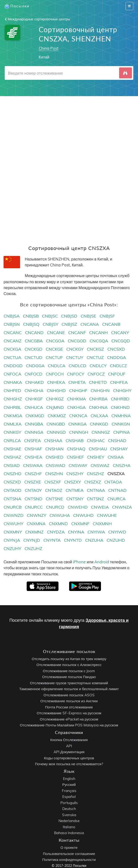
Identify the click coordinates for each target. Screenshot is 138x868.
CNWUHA (60, 515)
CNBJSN (12, 324)
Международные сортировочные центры (37, 19)
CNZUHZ (33, 549)
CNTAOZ (54, 490)
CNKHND (120, 407)
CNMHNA (121, 416)
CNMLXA (13, 424)
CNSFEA (32, 441)
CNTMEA (75, 490)
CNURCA (116, 499)
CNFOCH (55, 374)
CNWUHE (107, 515)
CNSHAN (54, 449)
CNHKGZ (55, 399)
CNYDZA (56, 532)
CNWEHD (78, 507)
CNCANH (98, 333)
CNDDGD (13, 366)
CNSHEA (33, 457)
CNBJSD (69, 316)
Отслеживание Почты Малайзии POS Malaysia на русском (69, 725)
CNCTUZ (95, 357)
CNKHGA (76, 407)
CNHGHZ (13, 399)
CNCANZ (13, 341)
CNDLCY (98, 366)
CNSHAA (53, 441)
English (69, 779)
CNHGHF (78, 391)
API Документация (69, 752)
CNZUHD (116, 540)
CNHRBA (98, 399)
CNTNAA (96, 490)
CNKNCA (78, 416)
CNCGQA (99, 341)
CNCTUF (54, 357)
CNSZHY (75, 474)
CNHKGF (34, 399)
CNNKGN (121, 424)
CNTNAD (117, 490)
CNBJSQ (31, 324)
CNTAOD (13, 490)
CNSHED (54, 457)
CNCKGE (54, 349)
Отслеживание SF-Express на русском (69, 713)
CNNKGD (99, 424)
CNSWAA (33, 466)
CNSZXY (73, 482)
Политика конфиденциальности (69, 860)
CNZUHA (94, 540)
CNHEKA (56, 383)
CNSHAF (33, 449)
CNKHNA (98, 407)
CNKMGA (13, 416)
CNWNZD (14, 515)
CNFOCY (76, 374)
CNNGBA (34, 424)
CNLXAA (99, 416)
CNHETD (98, 383)
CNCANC (13, 333)
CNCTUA (12, 357)
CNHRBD (120, 399)
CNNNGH (79, 432)
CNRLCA (12, 441)
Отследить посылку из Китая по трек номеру (69, 659)
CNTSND (33, 499)
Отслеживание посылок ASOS (69, 695)
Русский (69, 785)
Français (69, 791)
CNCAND (34, 333)
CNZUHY (12, 549)
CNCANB (111, 324)
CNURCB (13, 507)
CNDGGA (35, 366)
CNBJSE (88, 316)
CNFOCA (12, 374)
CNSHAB (75, 441)
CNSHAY (119, 449)
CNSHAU (98, 449)
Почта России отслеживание (69, 707)
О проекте (69, 848)
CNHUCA (34, 407)
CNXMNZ (34, 532)
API (69, 746)
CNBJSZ (69, 324)
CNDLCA (57, 366)
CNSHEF (75, 457)
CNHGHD (56, 391)
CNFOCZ (96, 374)
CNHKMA (76, 399)
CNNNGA (34, 432)
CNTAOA (113, 482)
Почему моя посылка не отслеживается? (69, 764)
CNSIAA (116, 457)
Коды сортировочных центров (69, 758)
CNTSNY (75, 499)
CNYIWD (117, 532)
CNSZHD (13, 474)
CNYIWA (96, 532)
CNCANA (90, 324)
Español (69, 797)
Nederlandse (69, 821)
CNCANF (77, 333)
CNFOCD (33, 374)
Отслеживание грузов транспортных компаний (69, 683)
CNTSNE (54, 499)
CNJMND (55, 407)
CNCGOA (55, 341)
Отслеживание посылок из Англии (69, 701)
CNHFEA (119, 383)
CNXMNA (36, 524)
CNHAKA (13, 383)
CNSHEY (96, 457)
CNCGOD (77, 341)
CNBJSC (50, 316)
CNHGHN (100, 391)
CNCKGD (33, 349)
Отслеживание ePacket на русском (69, 719)
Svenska (69, 815)
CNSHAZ (12, 457)
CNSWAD (56, 466)
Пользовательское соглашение (69, 854)
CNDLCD (77, 366)
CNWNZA (122, 507)
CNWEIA (100, 507)
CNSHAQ (76, 449)
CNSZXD (12, 482)
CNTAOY (33, 490)
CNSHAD (117, 441)
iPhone (79, 562)
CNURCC (34, 507)
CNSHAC (96, 441)
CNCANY (120, 333)
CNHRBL (12, 407)
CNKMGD (35, 416)
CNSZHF (33, 474)
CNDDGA (117, 357)
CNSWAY (78, 466)
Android (102, 562)
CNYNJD (32, 540)
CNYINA (76, 532)
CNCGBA (34, 341)
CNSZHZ (95, 474)
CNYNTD (73, 540)
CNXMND (58, 524)
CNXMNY (13, 532)
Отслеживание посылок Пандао (69, 677)
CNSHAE (12, 449)
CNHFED (12, 391)
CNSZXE (33, 482)
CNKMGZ (57, 416)
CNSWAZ (100, 466)
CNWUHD (83, 515)
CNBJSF (107, 316)
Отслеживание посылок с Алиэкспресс (69, 665)
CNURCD (55, 507)
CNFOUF (117, 374)
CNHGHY (122, 391)
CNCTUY (75, 357)
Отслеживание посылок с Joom (69, 671)
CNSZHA (122, 466)
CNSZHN (54, 474)
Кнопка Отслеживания (69, 740)
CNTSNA (12, 499)
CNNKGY (12, 432)
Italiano (69, 827)
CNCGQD (121, 341)
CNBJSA (12, 316)
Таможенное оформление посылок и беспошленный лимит (69, 689)
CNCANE (56, 333)
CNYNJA (12, 540)
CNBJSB (31, 316)
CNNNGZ (101, 432)
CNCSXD (116, 349)
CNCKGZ (95, 349)
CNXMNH (102, 524)
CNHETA (77, 383)
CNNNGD (56, 432)
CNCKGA (12, 349)
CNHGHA (34, 391)
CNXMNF (80, 524)
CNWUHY (13, 524)
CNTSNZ (95, 499)
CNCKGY (75, 349)
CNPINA (121, 432)
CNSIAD (12, 466)
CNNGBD (56, 424)
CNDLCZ (118, 366)
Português (69, 803)
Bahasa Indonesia (69, 833)
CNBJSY (50, 324)
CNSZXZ (93, 482)
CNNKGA (77, 424)
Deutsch (69, 809)
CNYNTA (52, 540)
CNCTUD (33, 357)
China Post (49, 48)
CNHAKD (35, 383)
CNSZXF (53, 482)
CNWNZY (37, 515)
